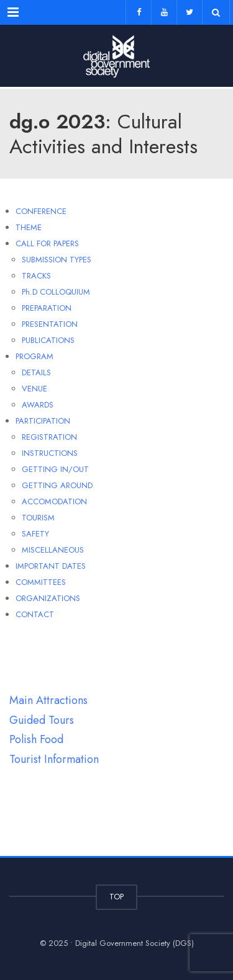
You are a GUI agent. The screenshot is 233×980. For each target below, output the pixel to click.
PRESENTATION (50, 324)
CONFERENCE (41, 211)
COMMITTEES (41, 582)
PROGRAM (34, 356)
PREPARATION (47, 308)
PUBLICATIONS (48, 340)
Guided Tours (42, 720)
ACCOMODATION (54, 501)
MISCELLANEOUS (53, 550)
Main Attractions (48, 700)
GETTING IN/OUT (55, 469)
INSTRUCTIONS (50, 453)
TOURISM (38, 518)
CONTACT (35, 614)
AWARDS (38, 405)
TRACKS (36, 276)
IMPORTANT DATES (51, 566)
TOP (116, 897)
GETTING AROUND (57, 485)
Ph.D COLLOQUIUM (56, 292)
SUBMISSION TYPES (57, 260)
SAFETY (35, 534)
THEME (29, 227)
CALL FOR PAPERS (47, 243)
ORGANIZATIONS (48, 598)
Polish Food (36, 739)
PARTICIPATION (43, 421)
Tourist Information (54, 759)
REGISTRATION (49, 437)
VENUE (34, 389)
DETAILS (36, 372)
